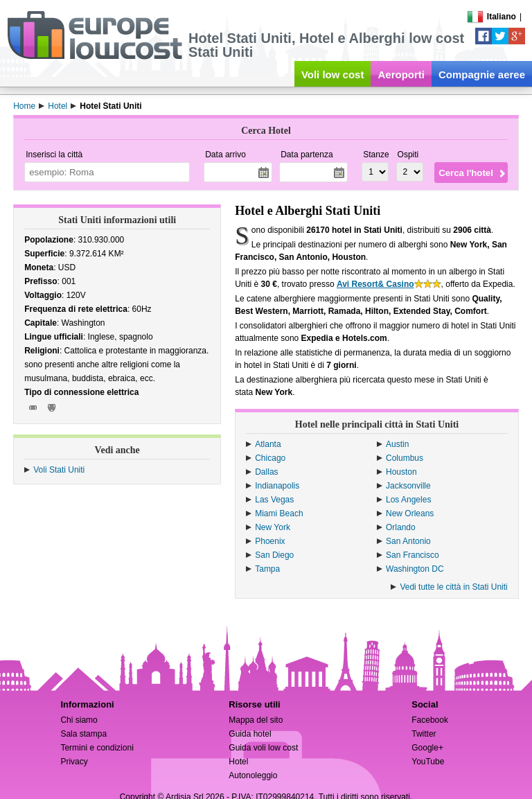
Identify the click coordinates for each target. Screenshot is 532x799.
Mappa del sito (256, 720)
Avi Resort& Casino (375, 284)
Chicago (270, 458)
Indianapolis (277, 486)
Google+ (427, 748)
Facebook (430, 720)
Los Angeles (408, 500)
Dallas (266, 472)
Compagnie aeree (482, 74)
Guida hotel (250, 734)
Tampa (267, 569)
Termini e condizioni (97, 748)
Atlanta (268, 444)
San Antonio (408, 541)
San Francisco (413, 555)
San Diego (274, 555)
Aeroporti (401, 74)
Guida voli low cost (263, 748)
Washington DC (415, 569)
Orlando (401, 527)
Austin (397, 444)
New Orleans (410, 513)
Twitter (424, 734)
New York (273, 527)
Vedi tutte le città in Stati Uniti (453, 587)
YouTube (428, 762)
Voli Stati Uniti (59, 470)
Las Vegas (274, 500)
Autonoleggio (253, 775)
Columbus (405, 458)
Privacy (74, 762)
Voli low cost (333, 74)
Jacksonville (408, 486)
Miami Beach (279, 513)
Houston (401, 472)
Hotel (238, 762)
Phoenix (270, 541)
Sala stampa (83, 734)
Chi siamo (79, 720)
